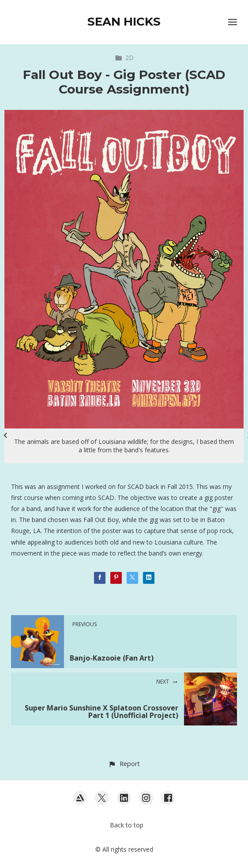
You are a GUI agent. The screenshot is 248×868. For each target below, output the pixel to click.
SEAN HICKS (124, 22)
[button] (124, 764)
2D (124, 58)
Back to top (127, 825)
